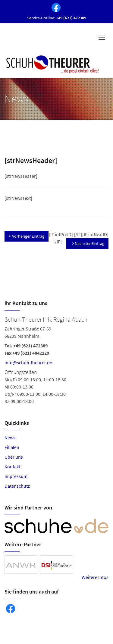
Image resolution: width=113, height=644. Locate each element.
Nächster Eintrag (88, 243)
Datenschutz (17, 486)
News (10, 437)
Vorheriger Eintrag (27, 236)
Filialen (12, 447)
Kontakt (13, 467)
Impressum (16, 476)
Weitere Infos (95, 577)
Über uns (14, 457)
